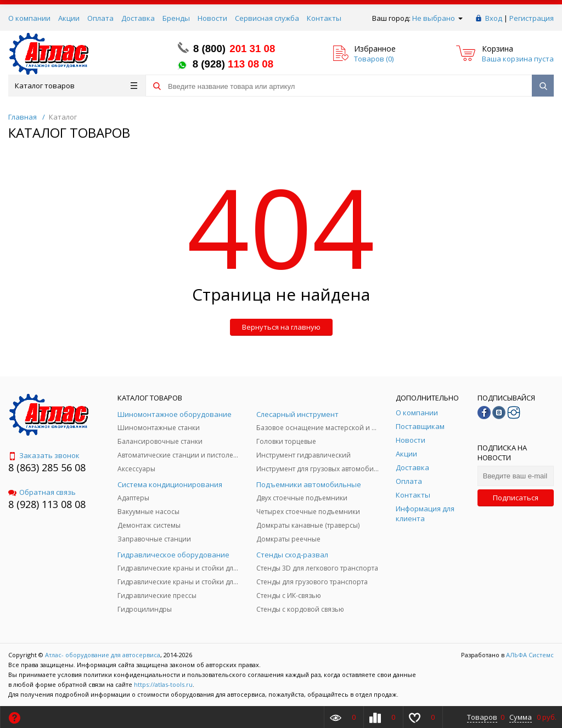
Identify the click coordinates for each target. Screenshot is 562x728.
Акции (69, 18)
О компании (29, 18)
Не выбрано (437, 18)
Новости (212, 18)
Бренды (176, 18)
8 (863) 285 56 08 (47, 467)
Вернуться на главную (281, 327)
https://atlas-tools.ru (163, 684)
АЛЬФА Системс (529, 655)
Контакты (324, 18)
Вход (494, 18)
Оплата (100, 18)
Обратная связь (42, 492)
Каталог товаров (76, 86)
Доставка (138, 18)
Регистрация (532, 18)
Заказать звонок (44, 455)
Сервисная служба (267, 18)
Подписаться (516, 498)
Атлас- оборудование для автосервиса (103, 655)
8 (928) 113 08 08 (47, 504)
